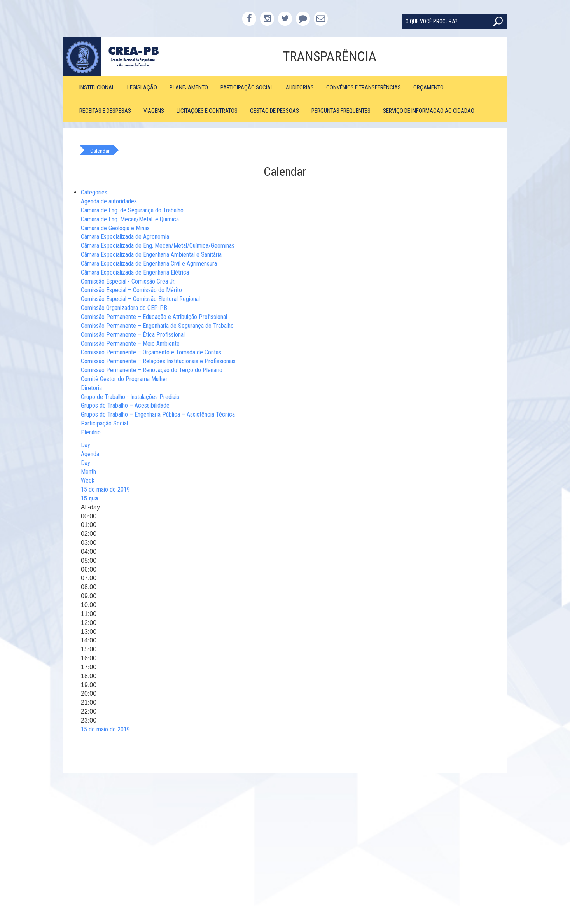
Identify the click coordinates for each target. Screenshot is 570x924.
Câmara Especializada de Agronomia (125, 237)
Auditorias (300, 87)
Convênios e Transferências (364, 87)
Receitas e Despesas (105, 111)
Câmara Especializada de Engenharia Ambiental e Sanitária (151, 255)
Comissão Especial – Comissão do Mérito (131, 290)
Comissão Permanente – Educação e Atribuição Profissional (154, 317)
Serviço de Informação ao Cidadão (429, 111)
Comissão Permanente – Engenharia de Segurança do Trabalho (157, 326)
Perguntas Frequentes (341, 111)
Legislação (142, 87)
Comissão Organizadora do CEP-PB (124, 308)
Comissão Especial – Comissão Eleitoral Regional (140, 299)
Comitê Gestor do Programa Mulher (124, 379)
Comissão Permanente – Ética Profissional (133, 335)
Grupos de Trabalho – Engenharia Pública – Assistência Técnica (158, 414)
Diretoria (91, 388)
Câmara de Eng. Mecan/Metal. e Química (130, 219)
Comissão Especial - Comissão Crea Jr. (128, 281)
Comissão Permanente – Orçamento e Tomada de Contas (151, 352)
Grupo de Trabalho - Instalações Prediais (130, 397)
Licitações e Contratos (207, 111)
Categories (94, 192)
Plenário (91, 432)
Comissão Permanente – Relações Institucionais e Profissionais (158, 361)
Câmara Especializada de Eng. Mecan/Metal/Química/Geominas (158, 246)
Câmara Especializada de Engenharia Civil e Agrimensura (149, 263)
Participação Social (247, 87)
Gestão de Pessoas (275, 111)
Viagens (154, 111)
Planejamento (189, 87)
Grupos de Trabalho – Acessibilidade (125, 405)
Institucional (97, 87)
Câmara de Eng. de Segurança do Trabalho (132, 210)
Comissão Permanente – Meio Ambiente (130, 344)
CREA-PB (119, 57)
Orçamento (428, 87)
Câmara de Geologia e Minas (115, 228)
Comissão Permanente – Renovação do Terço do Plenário (152, 370)
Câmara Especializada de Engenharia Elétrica (135, 272)
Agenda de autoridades (109, 201)
